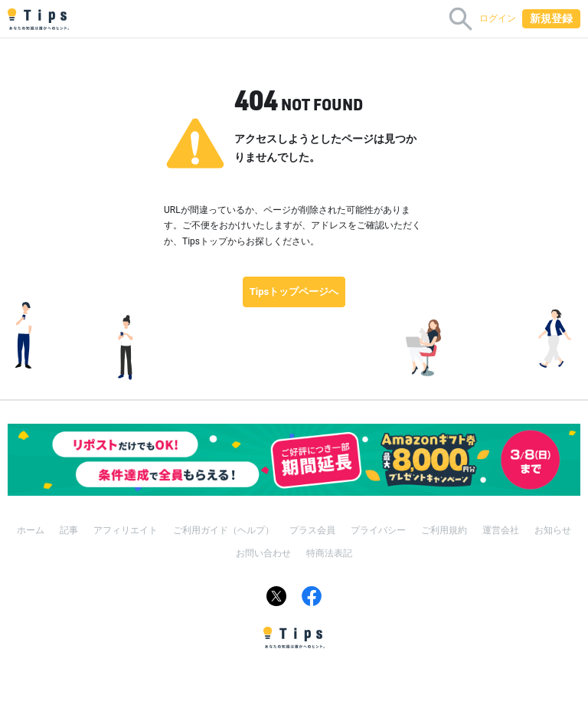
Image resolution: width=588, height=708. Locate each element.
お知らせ (553, 530)
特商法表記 (329, 553)
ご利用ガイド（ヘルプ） (224, 530)
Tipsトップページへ (294, 292)
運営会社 (501, 530)
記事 (69, 530)
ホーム (31, 530)
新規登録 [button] (551, 18)
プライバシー (378, 530)
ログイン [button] (498, 18)
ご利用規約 (444, 530)
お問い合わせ (263, 553)
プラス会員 (312, 530)
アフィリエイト (126, 530)
